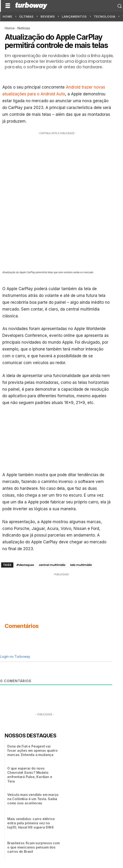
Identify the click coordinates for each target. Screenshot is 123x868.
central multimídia (52, 565)
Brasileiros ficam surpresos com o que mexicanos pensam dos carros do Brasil (34, 847)
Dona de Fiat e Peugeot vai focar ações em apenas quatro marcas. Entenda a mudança (32, 750)
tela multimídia (81, 565)
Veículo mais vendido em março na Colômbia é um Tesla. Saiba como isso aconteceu (33, 799)
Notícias (24, 28)
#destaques (25, 565)
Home (10, 28)
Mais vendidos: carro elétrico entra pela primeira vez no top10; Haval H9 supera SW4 (31, 823)
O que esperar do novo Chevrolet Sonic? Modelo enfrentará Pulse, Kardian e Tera (30, 775)
